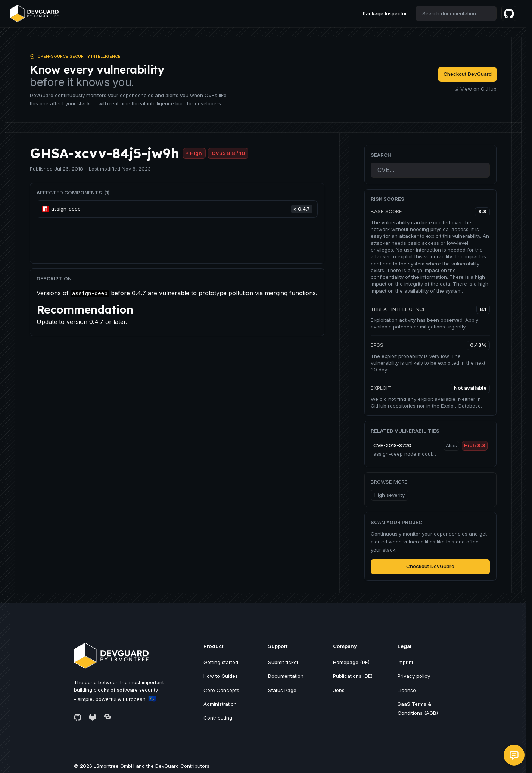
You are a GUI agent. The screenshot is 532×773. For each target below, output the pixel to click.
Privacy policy (414, 676)
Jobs (339, 690)
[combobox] (456, 13)
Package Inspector (385, 13)
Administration (220, 704)
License (407, 690)
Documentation (286, 676)
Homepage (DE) (351, 662)
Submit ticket (283, 662)
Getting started (221, 662)
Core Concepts (221, 690)
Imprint (405, 662)
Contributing (218, 718)
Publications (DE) (353, 676)
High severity (390, 495)
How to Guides (221, 676)
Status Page (282, 690)
